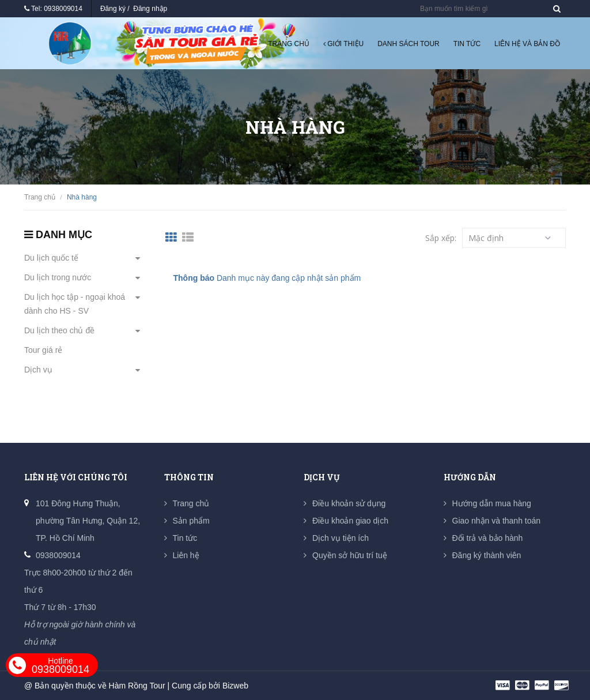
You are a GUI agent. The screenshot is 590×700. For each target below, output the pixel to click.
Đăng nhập (150, 9)
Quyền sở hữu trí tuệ (350, 555)
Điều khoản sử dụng (349, 503)
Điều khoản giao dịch (350, 521)
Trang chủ (289, 44)
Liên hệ (186, 555)
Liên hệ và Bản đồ (527, 44)
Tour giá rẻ (43, 350)
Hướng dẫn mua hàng (492, 503)
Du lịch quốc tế (51, 258)
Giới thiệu (343, 44)
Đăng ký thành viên (487, 555)
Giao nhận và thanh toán (497, 521)
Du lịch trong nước (58, 277)
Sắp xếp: (441, 238)
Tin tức (467, 44)
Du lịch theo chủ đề (59, 330)
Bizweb (235, 686)
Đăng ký (113, 9)
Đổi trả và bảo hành (488, 538)
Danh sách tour (409, 44)
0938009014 (63, 9)
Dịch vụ (38, 370)
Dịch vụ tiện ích (341, 538)
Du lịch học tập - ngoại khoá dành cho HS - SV (75, 304)
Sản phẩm (191, 521)
